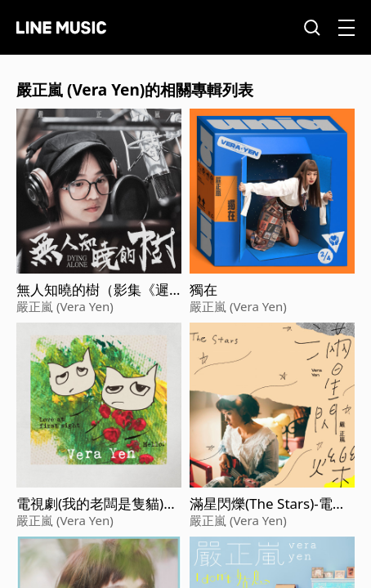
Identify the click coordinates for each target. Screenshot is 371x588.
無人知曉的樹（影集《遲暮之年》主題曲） (93, 290)
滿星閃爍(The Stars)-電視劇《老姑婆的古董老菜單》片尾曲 (268, 504)
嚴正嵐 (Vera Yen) (65, 306)
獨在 (203, 290)
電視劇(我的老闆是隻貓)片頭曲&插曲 (97, 504)
